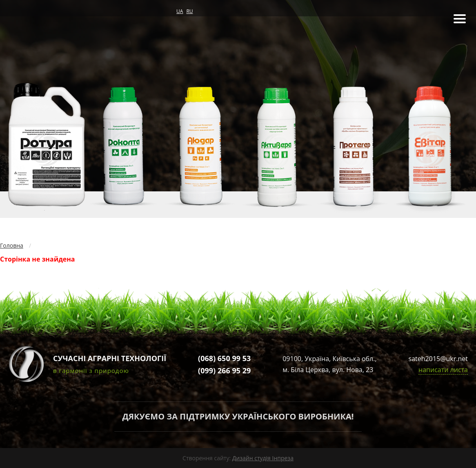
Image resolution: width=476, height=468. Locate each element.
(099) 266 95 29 (224, 370)
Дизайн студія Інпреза (263, 458)
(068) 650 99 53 (224, 358)
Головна (12, 245)
